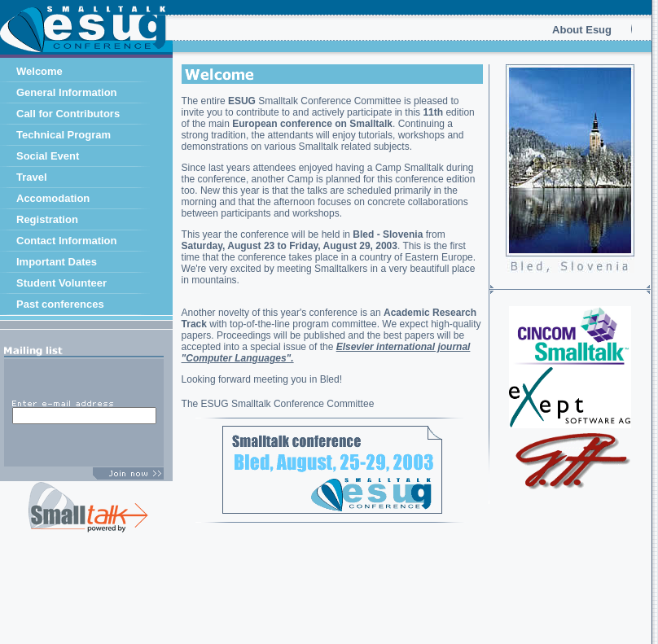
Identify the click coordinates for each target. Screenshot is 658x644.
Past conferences (60, 304)
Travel (32, 177)
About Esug (582, 30)
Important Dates (57, 262)
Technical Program (64, 135)
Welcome (39, 71)
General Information (67, 92)
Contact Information (67, 241)
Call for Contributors (68, 114)
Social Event (48, 156)
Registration (47, 219)
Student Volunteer (61, 283)
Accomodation (53, 198)
